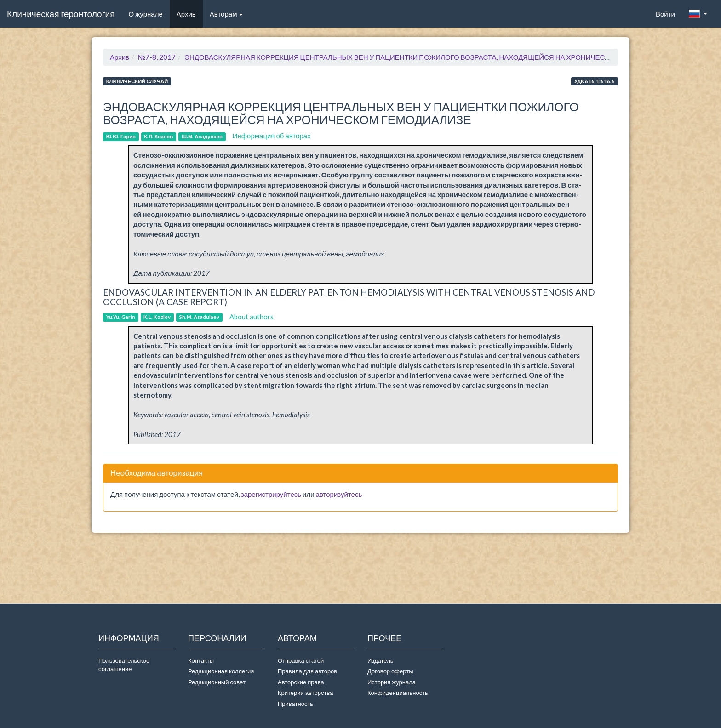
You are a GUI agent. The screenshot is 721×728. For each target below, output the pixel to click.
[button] (698, 14)
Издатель (381, 660)
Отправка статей (301, 660)
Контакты (201, 660)
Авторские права (301, 682)
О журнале (149, 13)
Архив (186, 14)
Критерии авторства (305, 693)
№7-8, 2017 (157, 57)
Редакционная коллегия (221, 671)
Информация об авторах (272, 136)
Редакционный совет (217, 682)
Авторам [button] (226, 14)
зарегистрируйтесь (271, 494)
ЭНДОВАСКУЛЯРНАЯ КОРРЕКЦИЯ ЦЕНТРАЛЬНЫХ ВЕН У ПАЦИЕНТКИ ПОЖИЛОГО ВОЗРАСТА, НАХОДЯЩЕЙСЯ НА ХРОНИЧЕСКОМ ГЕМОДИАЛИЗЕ (429, 57)
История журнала (392, 682)
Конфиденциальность (398, 693)
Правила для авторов (307, 671)
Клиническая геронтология (61, 14)
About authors (252, 317)
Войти (665, 14)
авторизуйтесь (339, 494)
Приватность (297, 704)
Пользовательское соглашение (124, 665)
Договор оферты (390, 671)
